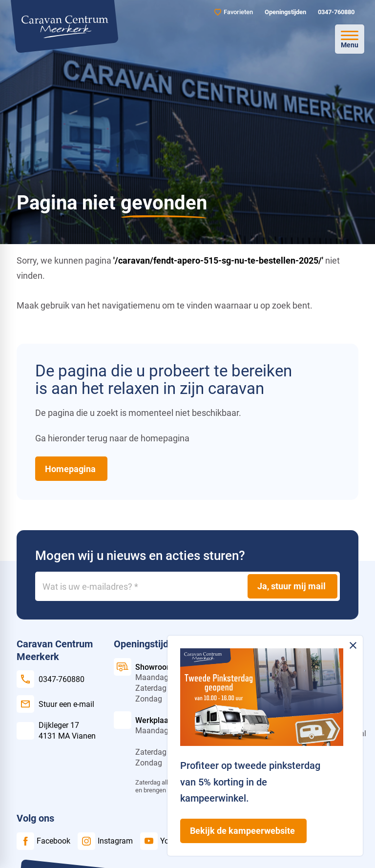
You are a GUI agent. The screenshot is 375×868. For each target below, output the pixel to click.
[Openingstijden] (284, 12)
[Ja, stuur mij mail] (292, 586)
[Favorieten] (234, 12)
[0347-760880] (335, 12)
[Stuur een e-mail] (55, 704)
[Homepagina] (71, 469)
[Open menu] (350, 39)
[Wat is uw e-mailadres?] (187, 586)
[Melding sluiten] (353, 645)
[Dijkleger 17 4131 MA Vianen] (56, 730)
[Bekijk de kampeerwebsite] (243, 831)
